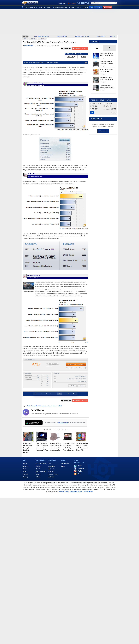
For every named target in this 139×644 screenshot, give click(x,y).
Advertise (52, 466)
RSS (79, 474)
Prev (36, 394)
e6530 (60, 406)
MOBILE (49, 7)
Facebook (81, 468)
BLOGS (85, 7)
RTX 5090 (94, 106)
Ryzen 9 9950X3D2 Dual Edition (42, 36)
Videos (38, 477)
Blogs (25, 472)
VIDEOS (79, 7)
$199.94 (83, 57)
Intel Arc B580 (95, 103)
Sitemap (25, 477)
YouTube (80, 471)
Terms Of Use (88, 492)
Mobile (33, 39)
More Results (114, 113)
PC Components (41, 463)
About (50, 463)
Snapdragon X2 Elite (62, 36)
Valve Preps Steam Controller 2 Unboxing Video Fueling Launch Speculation (107, 63)
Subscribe (98, 7)
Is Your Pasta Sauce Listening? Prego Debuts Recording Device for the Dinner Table (107, 71)
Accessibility (65, 463)
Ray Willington (37, 410)
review (55, 406)
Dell (29, 406)
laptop (44, 406)
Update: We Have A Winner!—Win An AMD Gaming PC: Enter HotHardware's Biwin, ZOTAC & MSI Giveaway (107, 87)
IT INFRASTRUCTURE (60, 7)
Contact (51, 472)
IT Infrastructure (41, 472)
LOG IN (60, 3)
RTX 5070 (94, 109)
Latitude (49, 406)
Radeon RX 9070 (110, 109)
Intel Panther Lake (101, 36)
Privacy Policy (53, 474)
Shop (91, 7)
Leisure (38, 474)
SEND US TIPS (72, 3)
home (25, 39)
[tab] (97, 48)
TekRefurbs (70, 57)
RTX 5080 (108, 103)
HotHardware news (63, 423)
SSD (39, 406)
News (25, 469)
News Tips (52, 469)
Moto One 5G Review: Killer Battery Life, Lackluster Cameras (28, 448)
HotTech (51, 477)
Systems (38, 466)
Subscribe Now (103, 131)
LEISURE (72, 7)
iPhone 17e (113, 36)
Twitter (80, 466)
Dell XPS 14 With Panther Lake (82, 36)
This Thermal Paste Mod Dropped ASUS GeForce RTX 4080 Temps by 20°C (106, 79)
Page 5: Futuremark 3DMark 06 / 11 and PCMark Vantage (56, 63)
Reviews (25, 466)
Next (74, 394)
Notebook (34, 406)
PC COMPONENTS (31, 7)
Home (25, 463)
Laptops (42, 39)
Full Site (25, 474)
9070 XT (107, 106)
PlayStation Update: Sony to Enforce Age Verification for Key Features (106, 55)
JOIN (65, 3)
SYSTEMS (42, 7)
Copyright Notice (76, 492)
